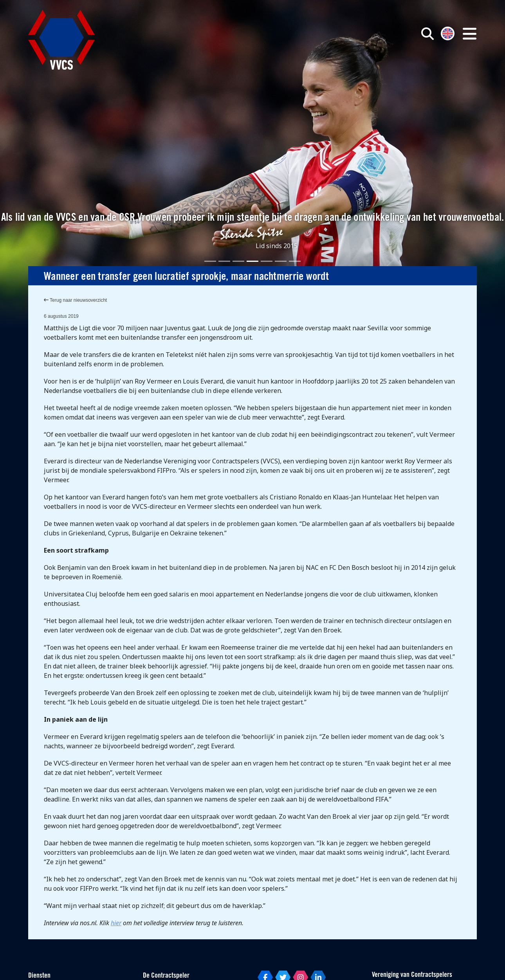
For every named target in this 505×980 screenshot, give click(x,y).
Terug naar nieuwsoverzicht (75, 300)
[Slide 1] (210, 261)
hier (116, 923)
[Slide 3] (238, 261)
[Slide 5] (267, 261)
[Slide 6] (281, 261)
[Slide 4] (252, 261)
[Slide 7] (295, 261)
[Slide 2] (224, 261)
